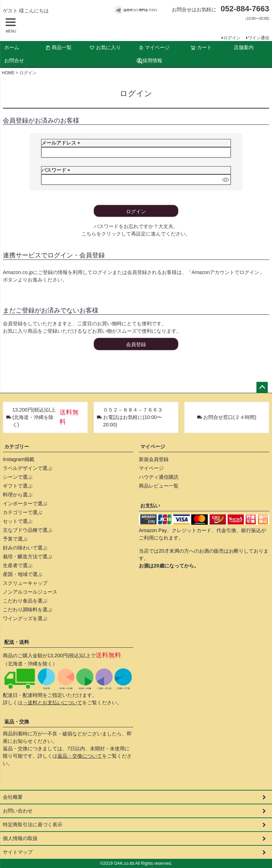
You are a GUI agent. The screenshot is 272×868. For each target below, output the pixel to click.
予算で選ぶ (15, 539)
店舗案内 (244, 47)
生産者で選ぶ (18, 565)
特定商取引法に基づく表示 (33, 825)
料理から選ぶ (18, 495)
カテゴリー (17, 447)
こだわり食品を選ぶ (25, 601)
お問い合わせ (18, 811)
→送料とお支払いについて (52, 703)
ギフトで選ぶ (18, 486)
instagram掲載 (19, 459)
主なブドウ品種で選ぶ (28, 530)
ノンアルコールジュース (30, 592)
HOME (8, 73)
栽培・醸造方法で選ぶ (28, 557)
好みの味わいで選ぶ (25, 548)
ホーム (12, 47)
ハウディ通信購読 (159, 477)
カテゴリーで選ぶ (23, 512)
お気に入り (105, 47)
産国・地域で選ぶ (23, 574)
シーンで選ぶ (18, 477)
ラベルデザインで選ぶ (28, 468)
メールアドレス (62, 143)
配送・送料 (17, 642)
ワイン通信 (259, 38)
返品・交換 (17, 722)
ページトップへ (262, 388)
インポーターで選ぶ (25, 503)
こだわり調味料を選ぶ (28, 610)
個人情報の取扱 (20, 838)
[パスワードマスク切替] (225, 180)
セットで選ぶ (18, 521)
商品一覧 (58, 47)
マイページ (154, 47)
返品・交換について (80, 756)
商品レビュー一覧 (159, 486)
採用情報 (149, 61)
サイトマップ (18, 852)
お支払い (150, 506)
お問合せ (14, 60)
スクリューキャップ (25, 583)
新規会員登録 (154, 459)
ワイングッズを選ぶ (25, 618)
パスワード (57, 170)
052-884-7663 (245, 9)
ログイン (232, 38)
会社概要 (13, 797)
